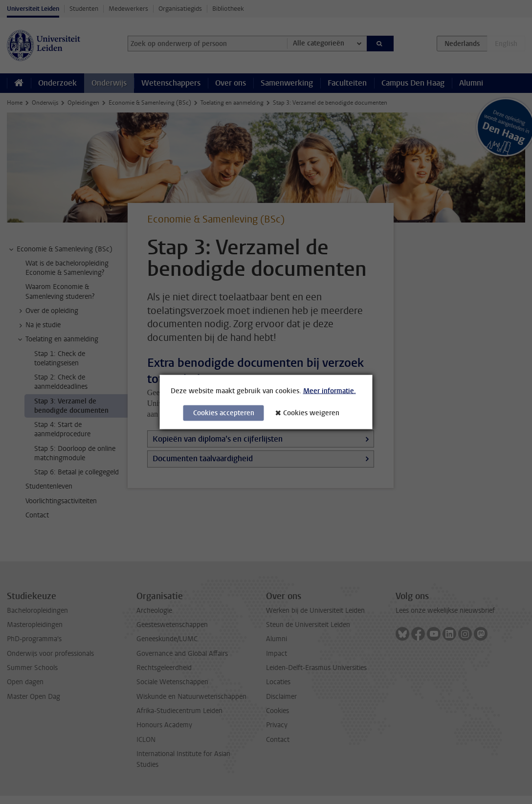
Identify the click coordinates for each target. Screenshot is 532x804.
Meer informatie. (330, 391)
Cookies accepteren (224, 413)
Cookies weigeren (311, 413)
